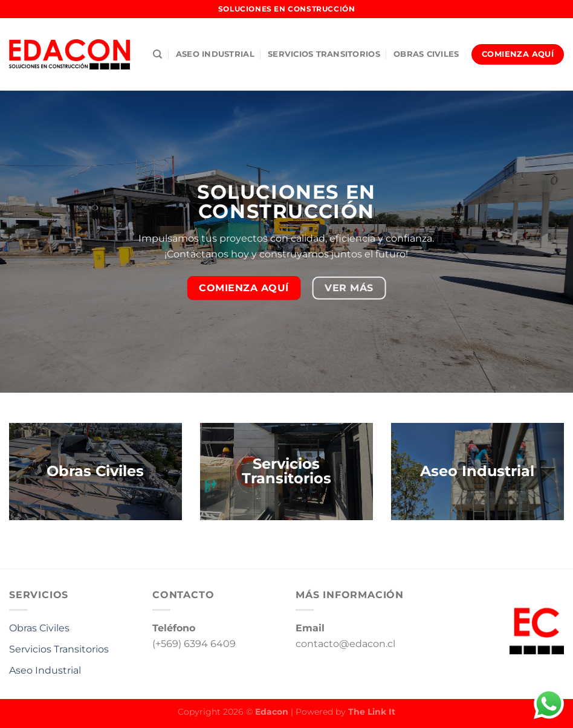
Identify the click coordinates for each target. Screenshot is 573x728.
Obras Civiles (426, 54)
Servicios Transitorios (324, 54)
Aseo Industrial (45, 670)
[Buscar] (157, 54)
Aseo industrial (215, 54)
